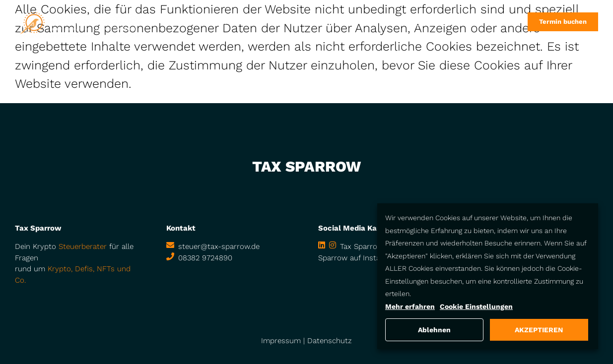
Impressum (281, 341)
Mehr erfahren (410, 306)
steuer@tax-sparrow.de (219, 246)
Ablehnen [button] (434, 330)
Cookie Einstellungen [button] (476, 306)
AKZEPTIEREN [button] (539, 330)
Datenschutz (330, 341)
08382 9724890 (205, 258)
